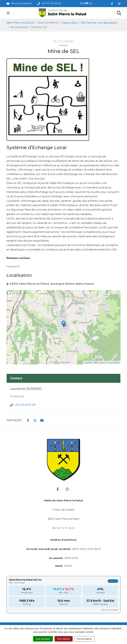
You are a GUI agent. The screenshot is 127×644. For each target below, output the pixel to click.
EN (82, 3)
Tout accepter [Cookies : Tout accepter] (43, 639)
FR (86, 3)
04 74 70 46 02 (66, 528)
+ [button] (10, 294)
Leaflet (88, 363)
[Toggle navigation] (8, 13)
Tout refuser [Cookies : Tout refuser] (64, 639)
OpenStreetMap (109, 363)
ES (91, 3)
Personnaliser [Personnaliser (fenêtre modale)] (84, 639)
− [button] (10, 298)
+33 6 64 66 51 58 (25, 405)
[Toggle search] (119, 13)
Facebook (13, 266)
